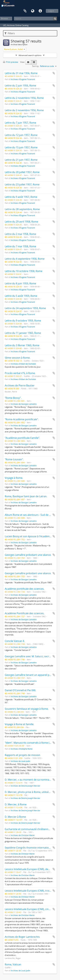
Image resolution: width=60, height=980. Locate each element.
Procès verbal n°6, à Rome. (20, 373)
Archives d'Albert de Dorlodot (23, 364)
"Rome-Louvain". (14, 459)
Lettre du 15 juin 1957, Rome (21, 147)
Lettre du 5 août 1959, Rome (21, 296)
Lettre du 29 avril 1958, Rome (21, 222)
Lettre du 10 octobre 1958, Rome (24, 271)
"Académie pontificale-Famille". (22, 438)
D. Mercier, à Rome (16, 804)
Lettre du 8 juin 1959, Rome (20, 283)
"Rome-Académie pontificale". (22, 419)
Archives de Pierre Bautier (20, 385)
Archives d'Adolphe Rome (22, 749)
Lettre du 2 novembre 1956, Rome (24, 98)
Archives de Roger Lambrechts (22, 937)
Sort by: (36, 66)
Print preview (11, 62)
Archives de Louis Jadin (20, 761)
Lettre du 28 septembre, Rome (22, 209)
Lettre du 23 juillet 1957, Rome (22, 184)
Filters (10, 33)
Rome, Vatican (13, 964)
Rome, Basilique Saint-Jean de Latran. (26, 496)
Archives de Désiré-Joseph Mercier (26, 786)
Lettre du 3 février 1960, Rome (22, 345)
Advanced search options (30, 55)
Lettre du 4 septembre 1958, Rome (25, 259)
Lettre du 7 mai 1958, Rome (20, 246)
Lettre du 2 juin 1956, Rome (20, 86)
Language (33, 11)
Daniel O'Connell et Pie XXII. (20, 690)
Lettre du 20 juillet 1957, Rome (22, 172)
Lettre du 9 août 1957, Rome (21, 197)
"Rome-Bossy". (13, 398)
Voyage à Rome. (14, 478)
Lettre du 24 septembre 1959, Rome (25, 308)
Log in (51, 11)
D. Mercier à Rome (15, 817)
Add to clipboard (54, 73)
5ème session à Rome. (18, 358)
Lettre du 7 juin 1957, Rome (20, 123)
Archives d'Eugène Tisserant (23, 79)
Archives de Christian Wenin (23, 835)
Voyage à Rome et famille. (19, 724)
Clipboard (25, 11)
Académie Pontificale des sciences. (25, 613)
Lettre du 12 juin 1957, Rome (21, 135)
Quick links (40, 11)
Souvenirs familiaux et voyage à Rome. (27, 709)
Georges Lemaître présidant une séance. (28, 555)
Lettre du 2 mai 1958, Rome (20, 234)
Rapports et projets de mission (22, 755)
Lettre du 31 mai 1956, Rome (21, 73)
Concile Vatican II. (15, 641)
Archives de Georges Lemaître (24, 404)
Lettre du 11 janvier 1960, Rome (23, 333)
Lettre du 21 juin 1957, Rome (21, 160)
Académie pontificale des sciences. (25, 589)
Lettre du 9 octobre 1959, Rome (23, 321)
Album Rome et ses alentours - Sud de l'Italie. (31, 515)
